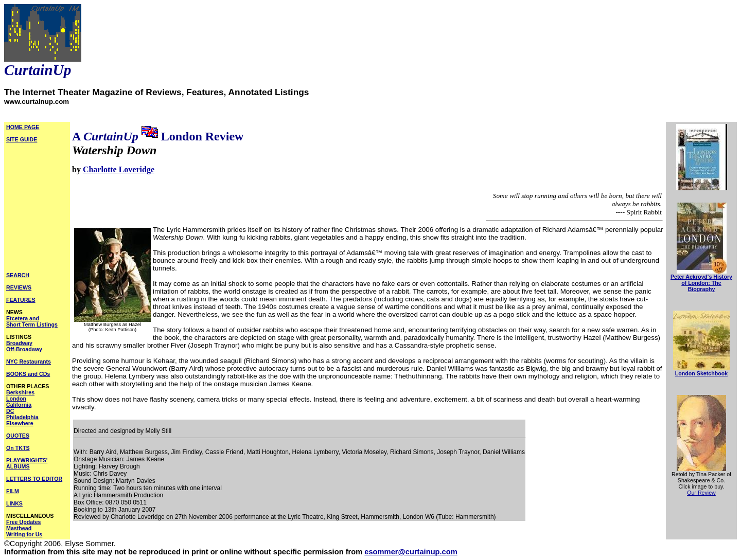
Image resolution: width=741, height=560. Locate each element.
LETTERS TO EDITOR (34, 479)
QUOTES (18, 436)
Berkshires (20, 392)
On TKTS (18, 448)
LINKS (14, 503)
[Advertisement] (37, 210)
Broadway (19, 343)
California (19, 405)
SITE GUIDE (22, 139)
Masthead (19, 528)
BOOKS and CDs (28, 374)
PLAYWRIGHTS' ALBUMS (27, 463)
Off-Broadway (24, 349)
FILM (13, 491)
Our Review (701, 493)
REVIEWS (19, 287)
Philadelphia (22, 417)
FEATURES (21, 300)
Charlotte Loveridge (119, 169)
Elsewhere (20, 423)
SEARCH (18, 275)
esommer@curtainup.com (411, 552)
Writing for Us (24, 534)
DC (10, 411)
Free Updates (24, 522)
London (16, 399)
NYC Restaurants (29, 362)
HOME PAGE (23, 127)
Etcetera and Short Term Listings (32, 321)
